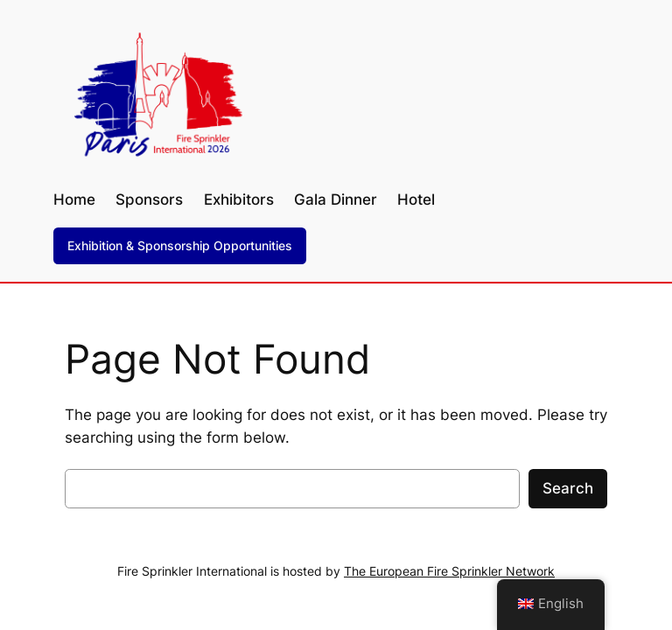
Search (568, 488)
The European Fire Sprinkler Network (449, 571)
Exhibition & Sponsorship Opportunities (180, 245)
